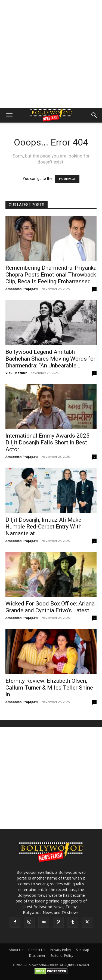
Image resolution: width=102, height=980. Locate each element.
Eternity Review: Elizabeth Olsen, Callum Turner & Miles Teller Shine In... (49, 688)
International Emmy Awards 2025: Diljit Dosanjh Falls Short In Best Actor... (48, 443)
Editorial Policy (62, 956)
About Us (16, 950)
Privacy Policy (61, 950)
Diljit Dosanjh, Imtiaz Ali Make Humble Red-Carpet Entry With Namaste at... (44, 527)
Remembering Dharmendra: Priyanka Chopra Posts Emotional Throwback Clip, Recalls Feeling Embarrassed (51, 275)
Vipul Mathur (16, 373)
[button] (9, 115)
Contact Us (37, 950)
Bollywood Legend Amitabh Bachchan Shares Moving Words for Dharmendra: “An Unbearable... (50, 359)
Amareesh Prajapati (22, 289)
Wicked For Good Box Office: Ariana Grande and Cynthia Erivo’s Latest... (50, 607)
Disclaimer (37, 956)
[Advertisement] (51, 54)
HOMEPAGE (67, 179)
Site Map (83, 950)
